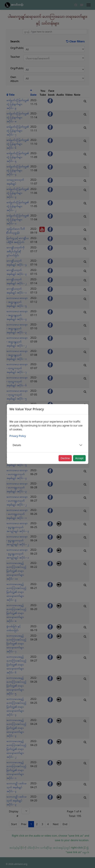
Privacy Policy (18, 436)
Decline (65, 458)
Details (17, 445)
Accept (79, 458)
